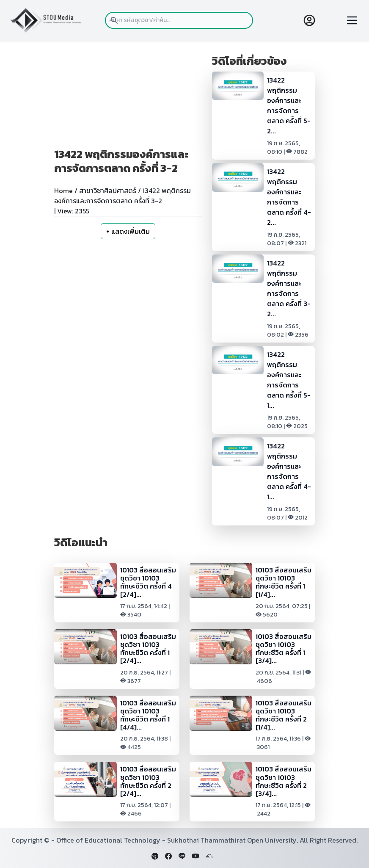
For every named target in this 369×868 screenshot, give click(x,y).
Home (63, 191)
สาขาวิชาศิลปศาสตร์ (108, 191)
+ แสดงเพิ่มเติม (128, 231)
